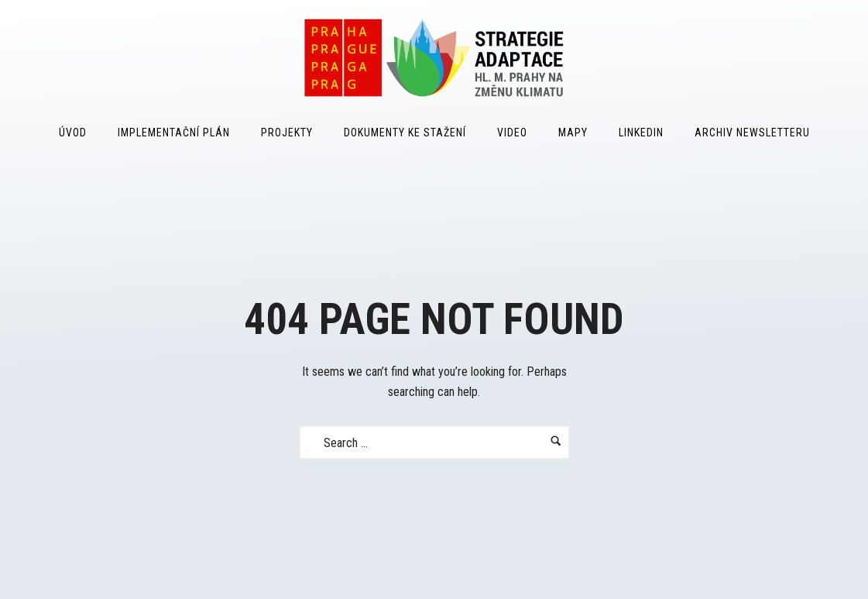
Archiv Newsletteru (752, 133)
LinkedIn (641, 133)
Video (512, 133)
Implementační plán (174, 133)
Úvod (73, 133)
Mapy (573, 133)
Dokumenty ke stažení (405, 133)
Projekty (287, 133)
